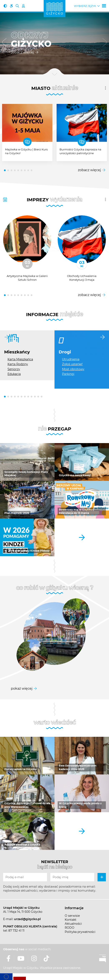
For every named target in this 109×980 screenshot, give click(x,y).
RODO (70, 928)
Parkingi (68, 374)
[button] (4, 43)
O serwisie (72, 916)
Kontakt (71, 920)
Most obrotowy (73, 369)
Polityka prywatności (80, 932)
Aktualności (73, 924)
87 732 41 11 (16, 931)
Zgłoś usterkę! (72, 364)
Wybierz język (85, 6)
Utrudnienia (71, 359)
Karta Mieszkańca (20, 359)
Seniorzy (14, 369)
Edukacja (14, 374)
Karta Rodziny (18, 364)
